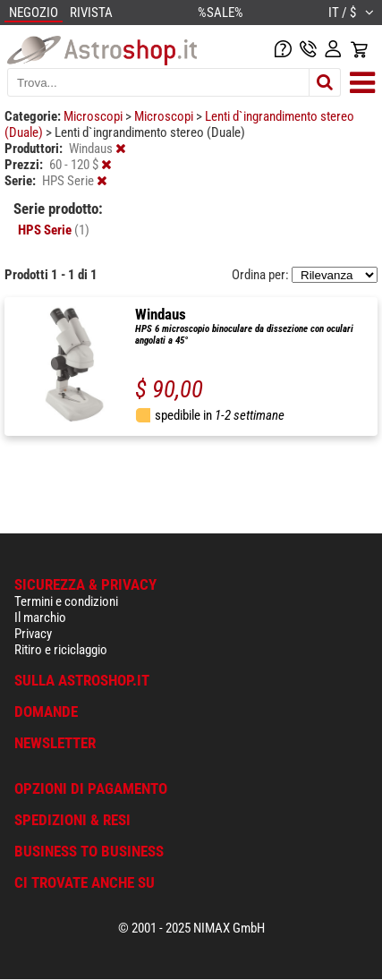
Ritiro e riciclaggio (61, 650)
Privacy (33, 634)
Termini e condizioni (66, 601)
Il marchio (40, 618)
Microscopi (94, 116)
